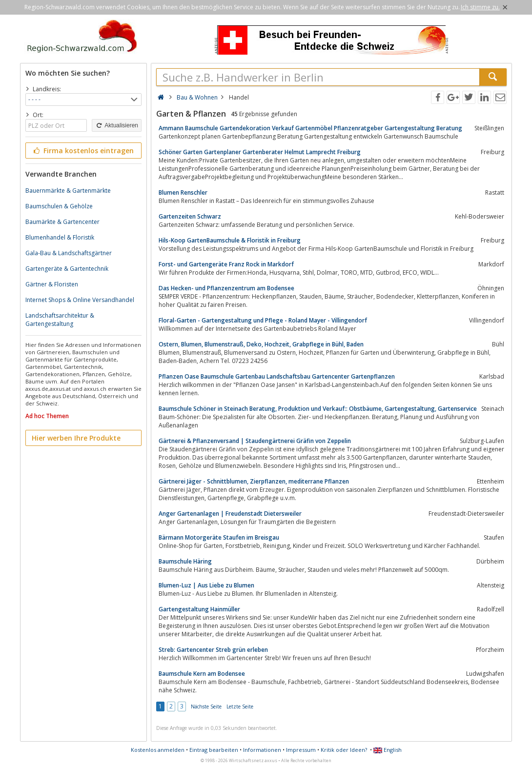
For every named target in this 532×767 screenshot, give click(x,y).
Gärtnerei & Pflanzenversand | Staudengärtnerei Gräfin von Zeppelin (255, 441)
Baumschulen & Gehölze (59, 206)
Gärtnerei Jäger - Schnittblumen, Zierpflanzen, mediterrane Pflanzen (254, 481)
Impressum (301, 750)
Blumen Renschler (183, 192)
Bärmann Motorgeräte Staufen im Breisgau (219, 537)
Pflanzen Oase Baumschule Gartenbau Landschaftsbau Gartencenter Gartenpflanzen (277, 376)
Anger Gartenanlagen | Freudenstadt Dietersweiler (230, 514)
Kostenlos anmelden (158, 750)
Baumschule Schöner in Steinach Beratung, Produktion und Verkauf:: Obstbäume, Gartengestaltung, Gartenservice (318, 409)
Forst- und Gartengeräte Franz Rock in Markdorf (226, 264)
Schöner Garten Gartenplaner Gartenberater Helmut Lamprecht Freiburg (260, 152)
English (388, 750)
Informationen (262, 750)
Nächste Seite (206, 706)
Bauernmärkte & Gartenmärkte (68, 191)
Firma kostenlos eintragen (83, 151)
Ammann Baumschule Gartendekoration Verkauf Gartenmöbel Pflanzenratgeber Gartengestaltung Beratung (310, 128)
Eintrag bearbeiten (214, 750)
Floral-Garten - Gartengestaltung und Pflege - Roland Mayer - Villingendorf (263, 320)
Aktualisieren (117, 125)
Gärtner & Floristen (52, 284)
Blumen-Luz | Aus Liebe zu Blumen (206, 585)
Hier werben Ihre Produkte (76, 438)
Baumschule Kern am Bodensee (202, 674)
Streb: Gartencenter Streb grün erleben (213, 650)
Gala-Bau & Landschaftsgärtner (69, 253)
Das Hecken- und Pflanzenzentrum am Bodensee (226, 288)
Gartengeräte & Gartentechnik (67, 269)
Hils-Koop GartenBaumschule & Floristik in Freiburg (230, 240)
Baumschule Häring (185, 561)
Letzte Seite (240, 706)
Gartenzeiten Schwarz (190, 216)
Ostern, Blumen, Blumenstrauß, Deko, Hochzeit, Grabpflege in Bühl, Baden (261, 344)
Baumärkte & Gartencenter (62, 222)
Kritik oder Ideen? (344, 750)
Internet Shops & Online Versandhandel (80, 300)
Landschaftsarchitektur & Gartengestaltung (60, 320)
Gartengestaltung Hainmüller (199, 609)
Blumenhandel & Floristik (60, 237)
